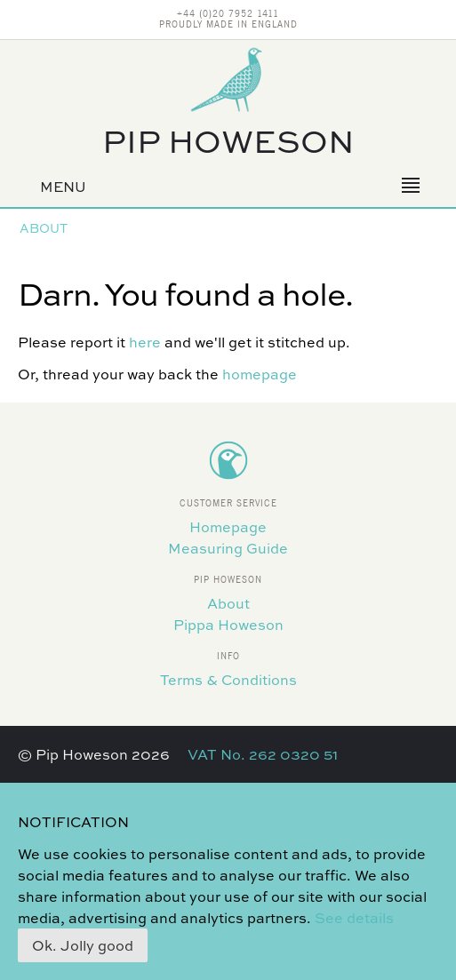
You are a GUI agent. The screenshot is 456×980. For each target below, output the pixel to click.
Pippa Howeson (228, 625)
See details (354, 918)
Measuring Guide (228, 548)
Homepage (228, 527)
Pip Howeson (228, 141)
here (145, 342)
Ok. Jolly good (83, 945)
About (44, 228)
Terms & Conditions (228, 680)
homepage (260, 374)
